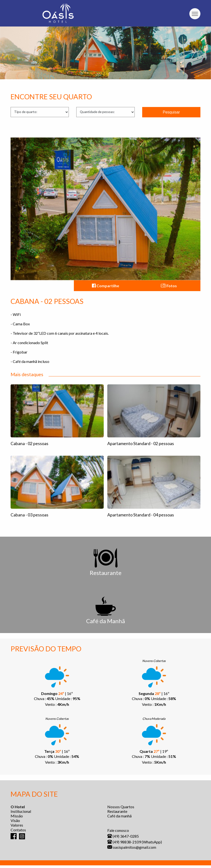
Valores (17, 825)
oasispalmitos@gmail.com (134, 847)
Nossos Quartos (121, 807)
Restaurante (117, 811)
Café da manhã (119, 816)
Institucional (21, 811)
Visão (15, 820)
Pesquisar (171, 112)
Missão (17, 816)
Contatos (18, 830)
